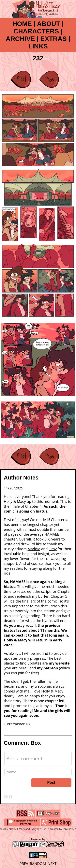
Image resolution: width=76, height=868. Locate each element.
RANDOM (38, 864)
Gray (53, 549)
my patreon (47, 668)
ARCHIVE (20, 39)
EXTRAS (54, 39)
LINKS (38, 46)
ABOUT (48, 24)
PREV (24, 864)
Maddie (34, 549)
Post (51, 782)
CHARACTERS (36, 31)
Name (4, 768)
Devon (25, 559)
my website (59, 663)
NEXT (52, 864)
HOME (22, 24)
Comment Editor (4, 751)
